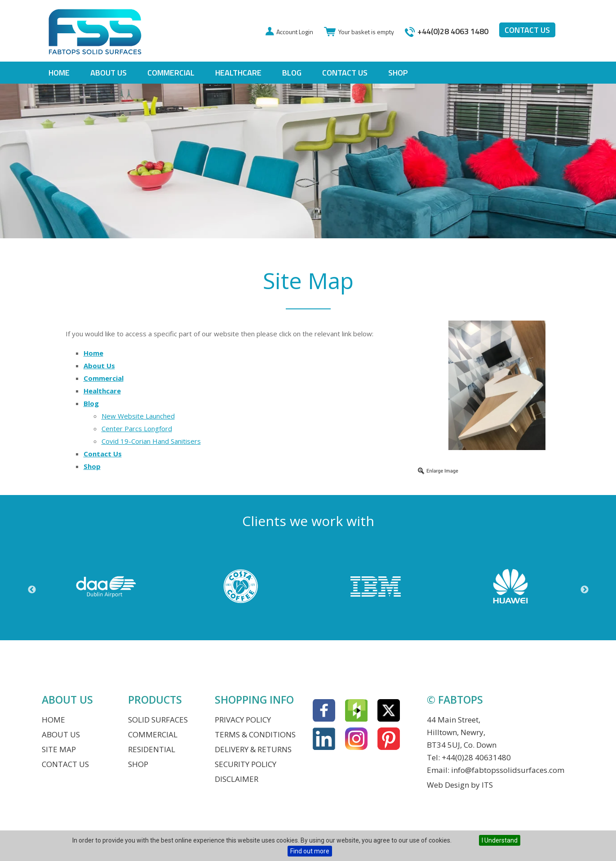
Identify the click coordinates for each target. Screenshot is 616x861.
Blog (292, 73)
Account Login (295, 32)
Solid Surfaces (158, 720)
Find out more (310, 851)
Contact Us (345, 73)
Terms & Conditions (255, 734)
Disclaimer (237, 779)
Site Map (59, 749)
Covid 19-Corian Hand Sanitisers (151, 441)
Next (585, 590)
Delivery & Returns (253, 749)
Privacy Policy (243, 720)
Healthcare (238, 73)
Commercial (171, 73)
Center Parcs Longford (137, 428)
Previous (32, 590)
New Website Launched (138, 416)
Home (59, 73)
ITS (487, 785)
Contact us (527, 30)
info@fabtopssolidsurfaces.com (508, 770)
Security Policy (246, 764)
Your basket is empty (366, 32)
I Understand (500, 840)
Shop (398, 73)
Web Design (448, 785)
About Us (109, 73)
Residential (152, 749)
